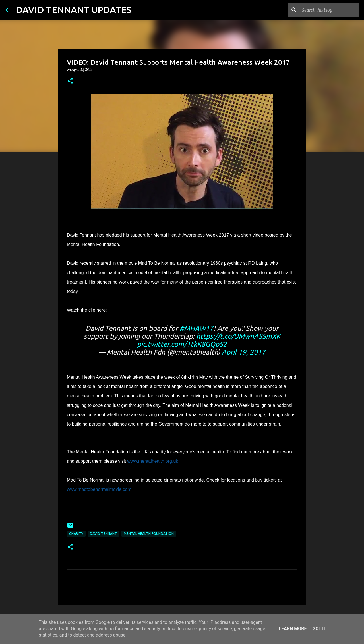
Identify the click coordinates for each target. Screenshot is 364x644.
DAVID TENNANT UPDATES (74, 10)
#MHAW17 (197, 328)
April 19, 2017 (244, 352)
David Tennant (104, 534)
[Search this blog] (330, 10)
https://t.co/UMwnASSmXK (238, 336)
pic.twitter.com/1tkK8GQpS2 (182, 344)
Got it (319, 629)
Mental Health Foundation (149, 534)
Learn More (293, 629)
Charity (76, 534)
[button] (70, 81)
